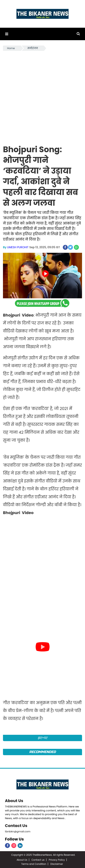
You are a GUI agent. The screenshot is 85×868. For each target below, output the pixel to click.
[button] (7, 34)
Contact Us (16, 826)
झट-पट (42, 738)
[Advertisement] (42, 96)
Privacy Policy (57, 860)
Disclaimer (57, 864)
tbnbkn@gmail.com (18, 831)
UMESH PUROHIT (18, 247)
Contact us (38, 860)
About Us (14, 801)
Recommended (42, 752)
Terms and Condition (34, 864)
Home (11, 48)
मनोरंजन (33, 48)
